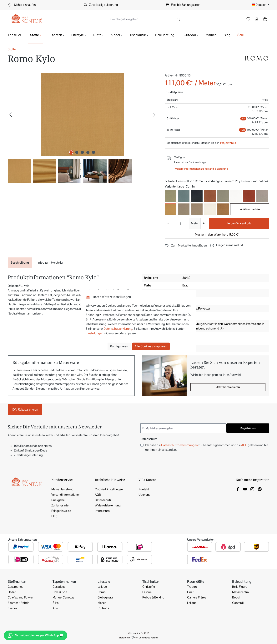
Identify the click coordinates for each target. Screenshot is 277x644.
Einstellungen (94, 333)
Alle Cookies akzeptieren (151, 346)
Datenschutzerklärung (118, 329)
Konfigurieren (119, 346)
